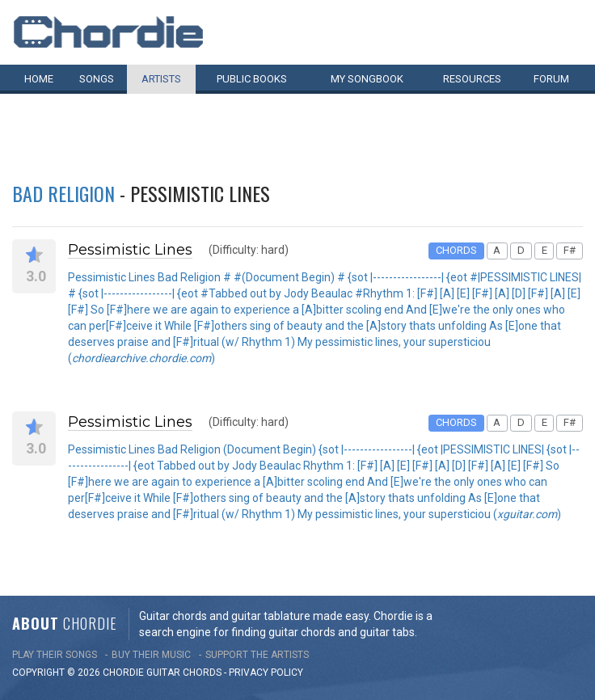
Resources (472, 79)
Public (252, 79)
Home (39, 79)
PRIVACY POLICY (266, 673)
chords (202, 673)
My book (367, 79)
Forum (551, 79)
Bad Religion (63, 193)
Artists (161, 79)
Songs (97, 79)
